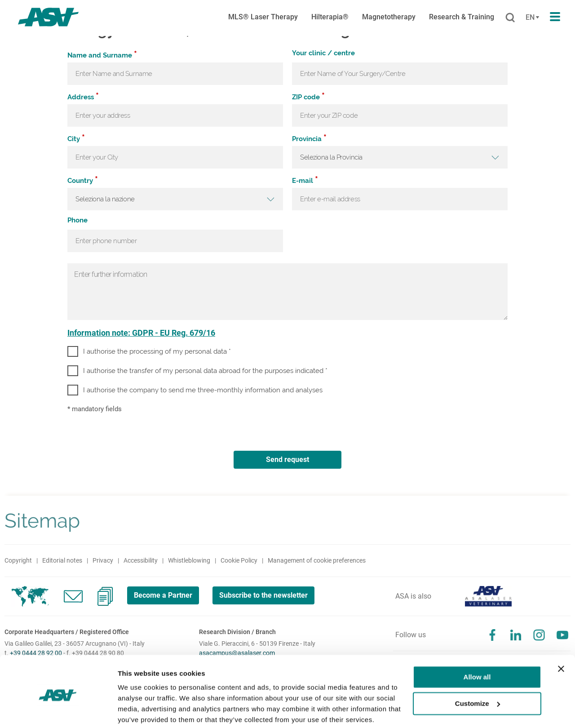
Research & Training (462, 17)
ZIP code (308, 97)
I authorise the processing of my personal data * (157, 351)
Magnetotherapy (389, 17)
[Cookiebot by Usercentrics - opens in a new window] (58, 710)
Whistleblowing (189, 560)
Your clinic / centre (323, 53)
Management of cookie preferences (317, 560)
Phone (77, 221)
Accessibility (141, 560)
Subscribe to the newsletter (265, 595)
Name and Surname (102, 55)
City (76, 138)
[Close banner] (561, 635)
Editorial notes (62, 560)
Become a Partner (164, 595)
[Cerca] (510, 18)
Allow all (477, 643)
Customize (478, 669)
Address (83, 97)
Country (83, 180)
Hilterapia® (330, 17)
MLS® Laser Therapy (263, 17)
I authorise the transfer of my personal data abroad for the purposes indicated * (205, 371)
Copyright (18, 560)
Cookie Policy (239, 560)
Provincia (309, 138)
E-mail (305, 180)
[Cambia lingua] (531, 18)
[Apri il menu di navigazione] (555, 17)
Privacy (103, 560)
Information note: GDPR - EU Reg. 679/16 (141, 333)
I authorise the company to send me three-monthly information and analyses (203, 390)
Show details (139, 710)
